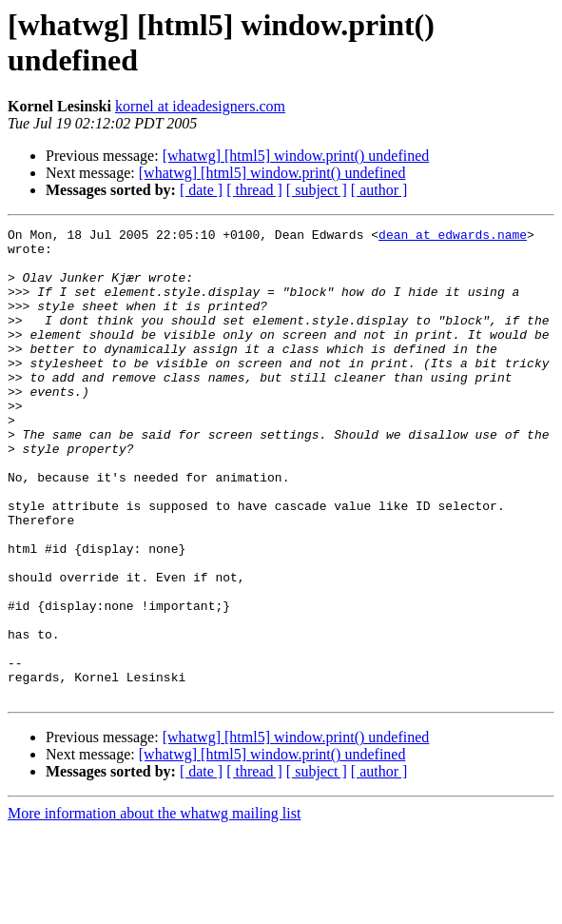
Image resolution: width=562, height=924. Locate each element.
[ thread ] (254, 190)
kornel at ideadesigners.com (200, 106)
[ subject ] (317, 190)
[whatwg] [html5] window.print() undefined (296, 156)
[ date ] (201, 190)
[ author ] (379, 190)
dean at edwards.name (453, 237)
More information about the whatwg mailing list (154, 907)
